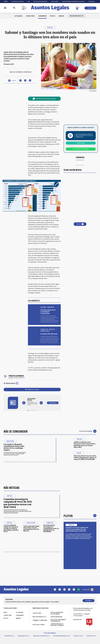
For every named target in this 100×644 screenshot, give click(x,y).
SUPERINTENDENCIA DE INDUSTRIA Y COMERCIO (57, 625)
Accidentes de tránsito (18, 1)
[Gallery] (32, 402)
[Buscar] (14, 8)
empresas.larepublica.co (41, 636)
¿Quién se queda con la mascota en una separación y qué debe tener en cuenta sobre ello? (85, 445)
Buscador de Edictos (77, 16)
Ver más (80, 224)
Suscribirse (90, 8)
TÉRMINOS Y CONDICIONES (40, 620)
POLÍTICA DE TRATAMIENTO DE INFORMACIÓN (58, 620)
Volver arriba (88, 590)
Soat (29, 1)
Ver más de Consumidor (88, 431)
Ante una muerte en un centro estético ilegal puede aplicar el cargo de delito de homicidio (85, 458)
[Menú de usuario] (77, 8)
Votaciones (92, 1)
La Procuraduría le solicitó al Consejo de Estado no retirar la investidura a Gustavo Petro (11, 528)
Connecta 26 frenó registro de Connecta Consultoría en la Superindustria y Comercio (77, 529)
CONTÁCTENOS (37, 613)
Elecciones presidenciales (41, 1)
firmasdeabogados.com (61, 636)
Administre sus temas (32, 389)
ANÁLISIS (61, 16)
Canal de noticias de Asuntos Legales (44, 99)
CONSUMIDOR (42, 16)
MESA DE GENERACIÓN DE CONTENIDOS (57, 613)
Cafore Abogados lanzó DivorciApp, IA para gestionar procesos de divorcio (31, 528)
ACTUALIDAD (18, 16)
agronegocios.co (23, 636)
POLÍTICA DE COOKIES (39, 625)
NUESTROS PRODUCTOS (39, 617)
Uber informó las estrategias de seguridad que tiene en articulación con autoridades (51, 528)
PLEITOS (53, 16)
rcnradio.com (91, 636)
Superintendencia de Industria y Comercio (73, 1)
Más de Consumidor (16, 431)
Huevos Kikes (55, 1)
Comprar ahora (81, 143)
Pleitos (68, 516)
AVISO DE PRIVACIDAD (57, 617)
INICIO (5, 612)
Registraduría (10, 383)
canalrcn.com (78, 636)
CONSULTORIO (30, 16)
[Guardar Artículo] (12, 81)
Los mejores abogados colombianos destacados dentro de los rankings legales (14, 447)
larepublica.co (9, 636)
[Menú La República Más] (5, 8)
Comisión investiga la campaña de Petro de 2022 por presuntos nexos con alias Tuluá (18, 503)
